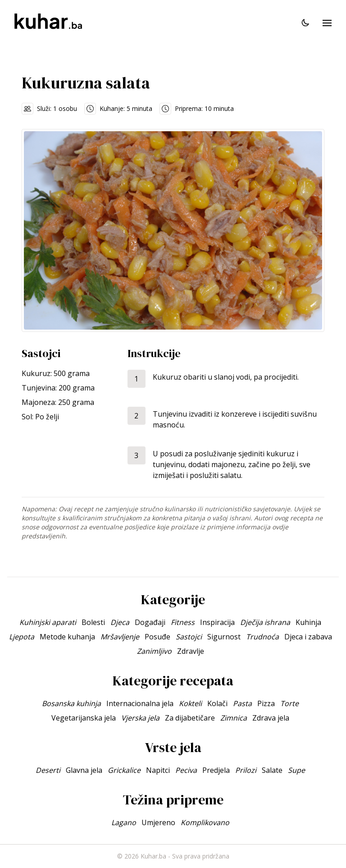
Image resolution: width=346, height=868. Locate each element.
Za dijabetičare (190, 718)
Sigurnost (224, 637)
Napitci (158, 770)
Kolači (217, 703)
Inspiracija (217, 622)
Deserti (48, 770)
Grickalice (124, 770)
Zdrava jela (271, 718)
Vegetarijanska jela (84, 718)
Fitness (183, 622)
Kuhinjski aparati (48, 622)
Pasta (242, 703)
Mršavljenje (120, 637)
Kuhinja (308, 622)
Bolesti (93, 622)
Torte (289, 703)
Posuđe (157, 637)
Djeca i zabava (308, 637)
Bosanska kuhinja (71, 703)
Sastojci (189, 637)
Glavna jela (84, 770)
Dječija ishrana (265, 622)
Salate (272, 770)
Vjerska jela (140, 718)
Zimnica (234, 718)
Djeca (120, 622)
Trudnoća (262, 637)
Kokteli (190, 703)
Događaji (150, 622)
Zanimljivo (154, 651)
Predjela (216, 770)
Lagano (124, 822)
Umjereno (158, 822)
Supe (296, 770)
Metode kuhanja (67, 637)
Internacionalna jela (140, 703)
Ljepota (22, 637)
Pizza (266, 703)
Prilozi (246, 770)
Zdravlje (191, 651)
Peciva (186, 770)
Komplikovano (205, 822)
